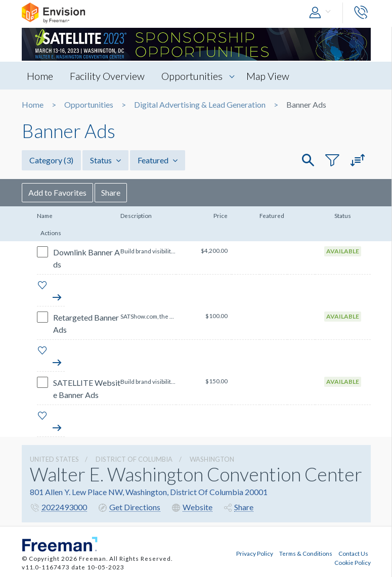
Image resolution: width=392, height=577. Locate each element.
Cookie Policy (353, 562)
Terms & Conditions (306, 553)
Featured (158, 160)
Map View (268, 76)
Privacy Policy (255, 553)
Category (51, 160)
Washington (212, 459)
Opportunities (192, 76)
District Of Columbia (134, 459)
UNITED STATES (54, 459)
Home (40, 76)
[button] (322, 13)
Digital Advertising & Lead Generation (200, 105)
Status (105, 160)
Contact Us (353, 553)
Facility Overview (107, 76)
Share (111, 192)
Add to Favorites (57, 192)
